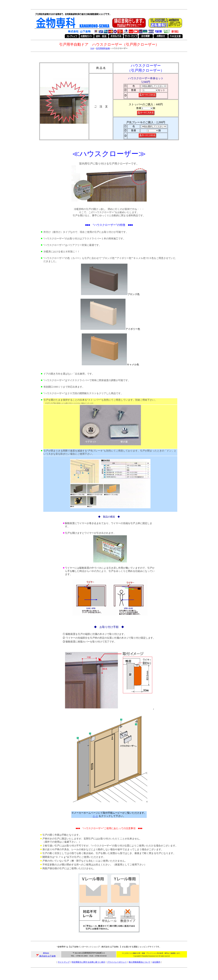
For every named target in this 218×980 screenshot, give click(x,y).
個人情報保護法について (140, 962)
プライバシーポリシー (117, 962)
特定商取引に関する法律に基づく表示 (88, 962)
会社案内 (156, 962)
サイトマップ (64, 962)
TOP (92, 48)
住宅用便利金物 (103, 48)
